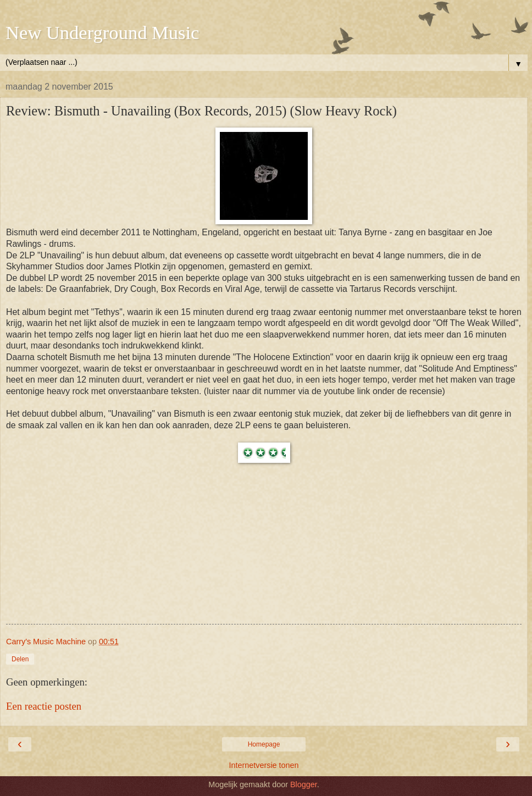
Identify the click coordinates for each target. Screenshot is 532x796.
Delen (20, 659)
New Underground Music (102, 32)
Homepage (264, 744)
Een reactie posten (44, 706)
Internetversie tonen (264, 765)
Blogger (304, 784)
